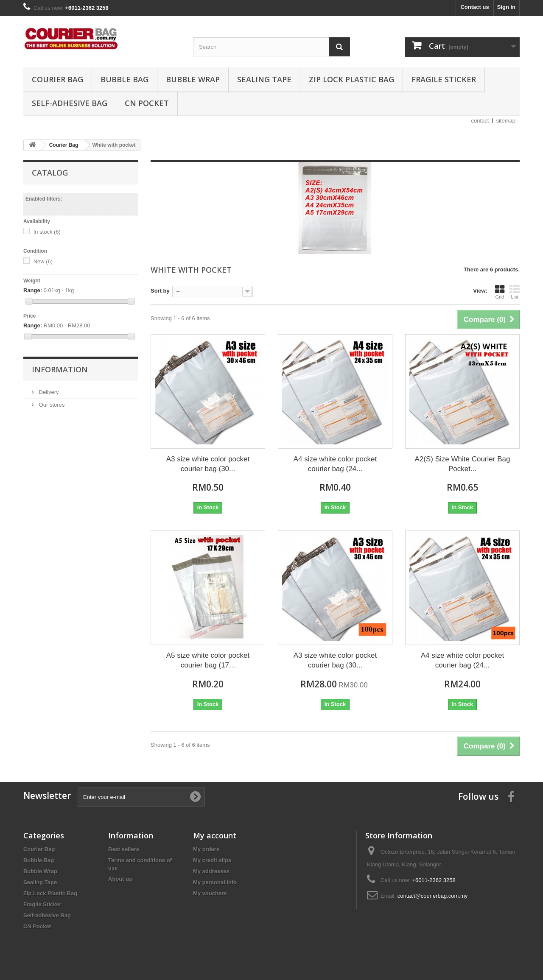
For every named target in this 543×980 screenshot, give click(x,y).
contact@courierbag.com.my (433, 896)
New (43, 261)
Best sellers (124, 849)
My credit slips (212, 860)
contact (480, 121)
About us (120, 879)
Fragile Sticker (444, 79)
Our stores (51, 405)
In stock (47, 232)
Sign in (506, 7)
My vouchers (210, 893)
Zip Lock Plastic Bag (351, 79)
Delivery (48, 392)
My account (215, 835)
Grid (500, 292)
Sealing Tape (264, 79)
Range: (33, 290)
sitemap (506, 121)
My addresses (211, 871)
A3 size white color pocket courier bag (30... (208, 464)
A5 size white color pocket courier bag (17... (208, 660)
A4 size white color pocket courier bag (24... (335, 464)
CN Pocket (147, 103)
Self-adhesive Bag (70, 103)
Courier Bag (57, 79)
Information (60, 369)
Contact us (474, 7)
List (515, 292)
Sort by (160, 291)
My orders (206, 849)
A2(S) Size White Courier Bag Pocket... (463, 464)
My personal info (215, 882)
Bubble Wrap (193, 79)
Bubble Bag (125, 79)
